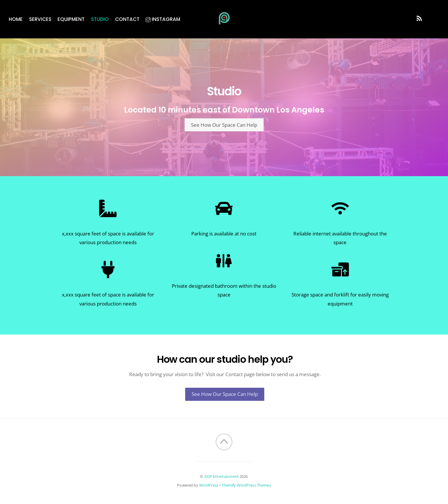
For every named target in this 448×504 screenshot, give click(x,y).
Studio (100, 19)
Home (16, 19)
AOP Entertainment (222, 476)
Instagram (163, 19)
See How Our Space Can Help (224, 125)
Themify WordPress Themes (246, 485)
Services (40, 19)
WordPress (209, 485)
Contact (127, 19)
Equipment (71, 19)
